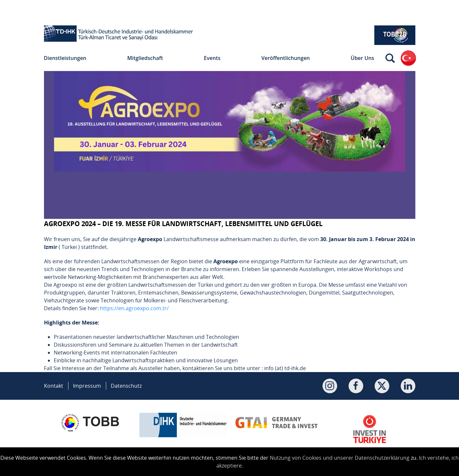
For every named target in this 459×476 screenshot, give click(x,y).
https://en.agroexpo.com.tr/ (134, 308)
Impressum (87, 386)
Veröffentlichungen (286, 58)
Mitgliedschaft (145, 58)
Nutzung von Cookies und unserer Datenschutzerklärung (340, 458)
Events (212, 58)
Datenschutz (126, 386)
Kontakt (54, 386)
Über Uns (363, 58)
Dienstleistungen (65, 58)
